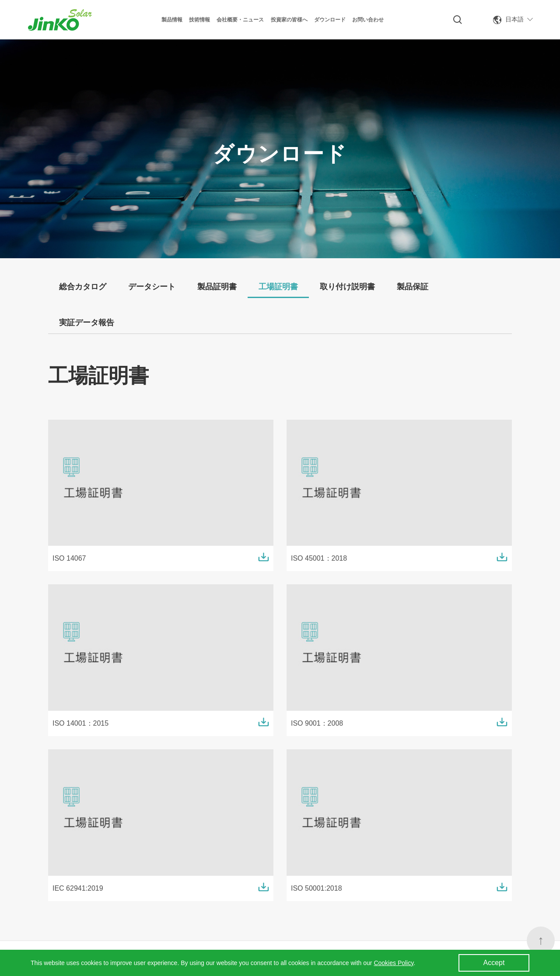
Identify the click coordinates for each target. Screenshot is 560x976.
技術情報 (199, 20)
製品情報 (172, 20)
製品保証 (413, 287)
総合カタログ (83, 287)
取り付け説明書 (347, 287)
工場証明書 (278, 287)
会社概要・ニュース (240, 20)
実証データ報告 (87, 323)
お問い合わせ (368, 20)
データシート (152, 287)
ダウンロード (330, 20)
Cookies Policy (394, 963)
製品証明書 (217, 287)
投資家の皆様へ (289, 20)
